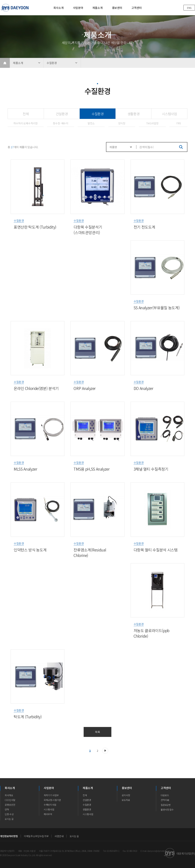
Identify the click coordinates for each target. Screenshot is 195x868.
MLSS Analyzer (25, 469)
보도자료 (126, 800)
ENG (189, 8)
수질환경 (92, 112)
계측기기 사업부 (51, 795)
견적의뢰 (165, 800)
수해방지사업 (50, 805)
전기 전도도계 (144, 227)
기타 (178, 123)
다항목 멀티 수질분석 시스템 (156, 550)
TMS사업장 (152, 123)
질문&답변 (166, 805)
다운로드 (165, 795)
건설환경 (62, 114)
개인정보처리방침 (9, 836)
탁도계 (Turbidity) (28, 717)
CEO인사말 (10, 800)
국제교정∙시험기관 (52, 800)
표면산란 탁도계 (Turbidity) (35, 227)
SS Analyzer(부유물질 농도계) (157, 308)
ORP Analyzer (85, 388)
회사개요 (9, 795)
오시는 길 (9, 819)
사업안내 (59, 836)
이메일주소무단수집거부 (36, 836)
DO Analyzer (144, 388)
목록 (97, 732)
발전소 (91, 123)
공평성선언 (10, 805)
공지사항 (126, 795)
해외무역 (48, 814)
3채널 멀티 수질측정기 (151, 469)
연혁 (7, 809)
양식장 (122, 123)
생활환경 (134, 114)
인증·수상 (9, 814)
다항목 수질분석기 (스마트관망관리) (88, 230)
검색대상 (106, 142)
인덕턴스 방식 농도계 (30, 550)
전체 (26, 114)
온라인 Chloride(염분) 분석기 (36, 388)
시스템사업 (169, 114)
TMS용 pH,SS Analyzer (92, 469)
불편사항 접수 (167, 810)
